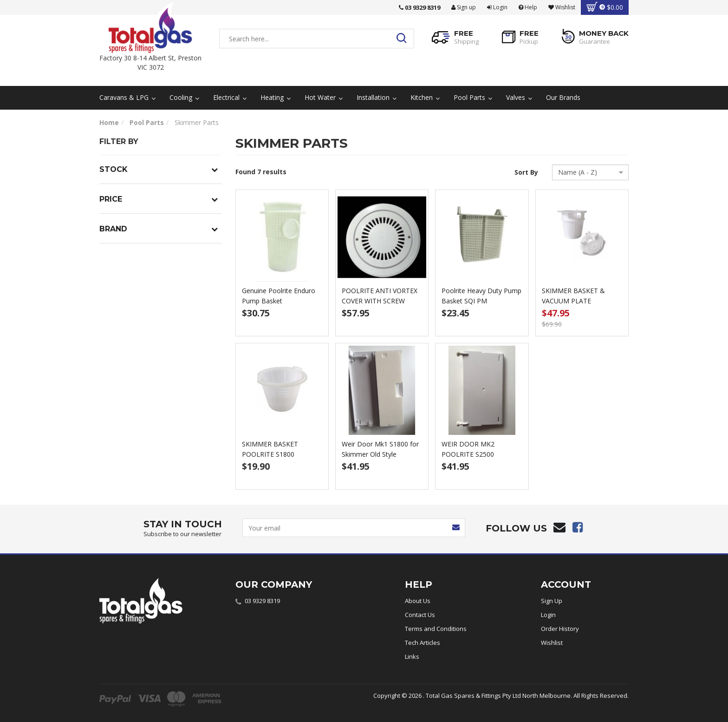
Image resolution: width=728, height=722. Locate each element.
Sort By (526, 172)
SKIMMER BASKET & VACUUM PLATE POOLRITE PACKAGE (573, 301)
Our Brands (563, 97)
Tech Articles (422, 643)
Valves (519, 97)
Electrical (230, 97)
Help (528, 7)
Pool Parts (473, 97)
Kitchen (425, 97)
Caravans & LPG (127, 97)
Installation (377, 97)
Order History (560, 629)
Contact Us (420, 615)
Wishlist (552, 643)
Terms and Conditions (436, 629)
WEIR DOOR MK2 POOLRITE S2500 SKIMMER (468, 454)
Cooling (184, 97)
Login (497, 7)
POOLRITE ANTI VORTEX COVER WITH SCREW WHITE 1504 (380, 301)
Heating (276, 97)
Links (412, 656)
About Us (418, 601)
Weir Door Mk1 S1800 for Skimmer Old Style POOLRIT (380, 454)
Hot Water (324, 97)
